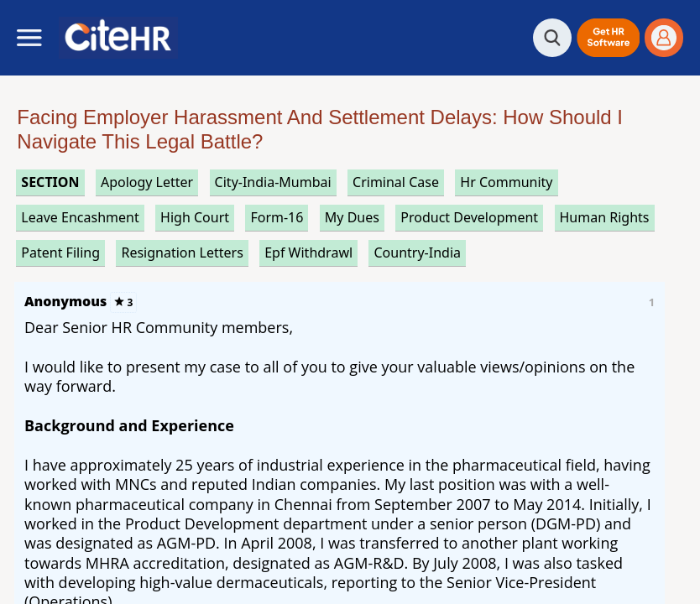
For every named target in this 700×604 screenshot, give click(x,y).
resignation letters (182, 253)
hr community (506, 182)
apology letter (147, 182)
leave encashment (80, 217)
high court (195, 217)
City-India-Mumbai (273, 182)
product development (469, 217)
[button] (608, 38)
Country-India (417, 253)
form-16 (277, 217)
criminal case (396, 182)
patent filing (60, 253)
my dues (352, 217)
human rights (605, 217)
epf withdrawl (308, 253)
